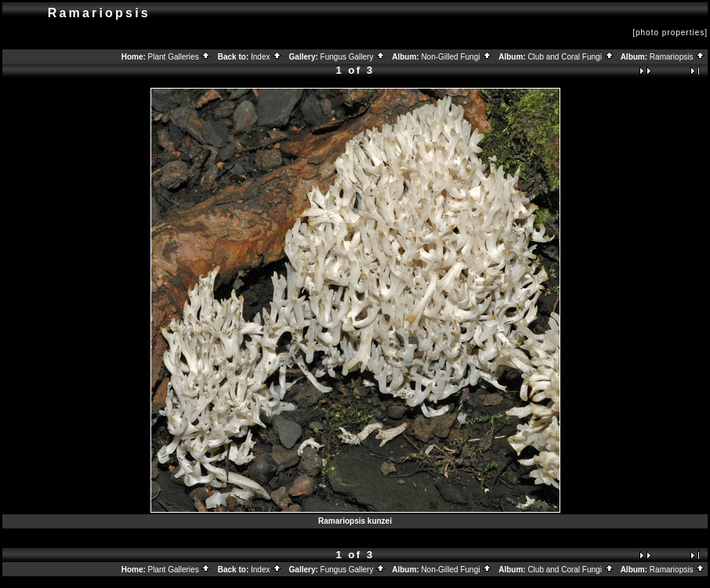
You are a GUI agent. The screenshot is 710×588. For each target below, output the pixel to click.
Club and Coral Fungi (571, 57)
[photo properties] (670, 33)
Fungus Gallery (353, 57)
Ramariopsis (677, 57)
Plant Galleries (180, 57)
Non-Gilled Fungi (456, 57)
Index (266, 57)
